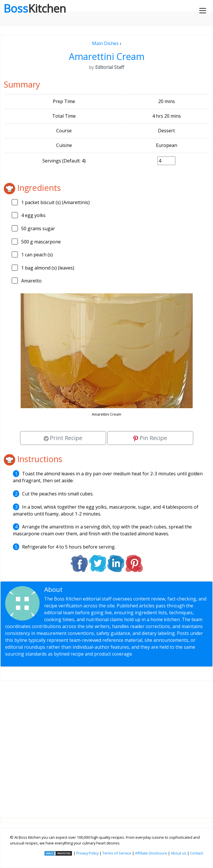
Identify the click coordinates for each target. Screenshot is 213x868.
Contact (197, 853)
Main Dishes (105, 43)
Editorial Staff (85, 589)
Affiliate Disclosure (151, 853)
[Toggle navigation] (203, 11)
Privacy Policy (87, 853)
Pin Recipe (150, 438)
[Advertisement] (106, 745)
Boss (35, 8)
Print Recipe (63, 438)
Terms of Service (117, 853)
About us (179, 853)
